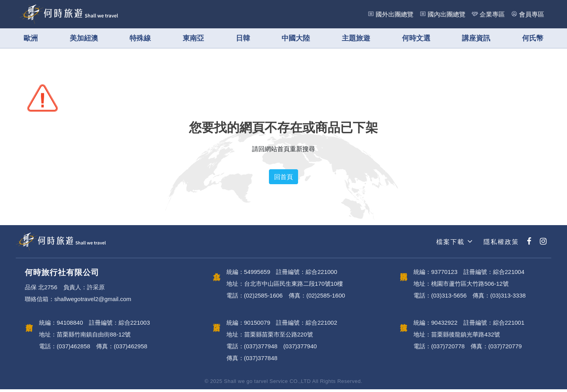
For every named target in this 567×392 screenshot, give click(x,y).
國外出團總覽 (395, 14)
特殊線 (140, 38)
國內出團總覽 (447, 14)
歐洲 (31, 38)
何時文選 (416, 38)
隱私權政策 (500, 244)
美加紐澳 (84, 38)
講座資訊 (476, 38)
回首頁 (283, 179)
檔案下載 (454, 244)
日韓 (243, 38)
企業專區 (492, 14)
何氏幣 (533, 38)
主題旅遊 (356, 38)
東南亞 (193, 38)
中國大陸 (296, 38)
